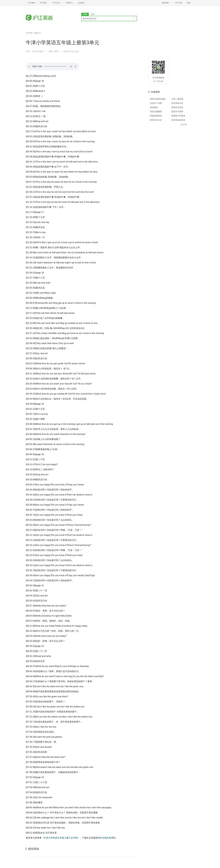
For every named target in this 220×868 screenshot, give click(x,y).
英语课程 (154, 107)
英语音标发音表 (178, 120)
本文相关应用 (107, 838)
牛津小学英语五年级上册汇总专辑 (61, 838)
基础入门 (38, 33)
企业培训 (81, 3)
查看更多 (184, 125)
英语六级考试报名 (158, 99)
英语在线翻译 (156, 112)
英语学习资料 (177, 112)
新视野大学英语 (178, 116)
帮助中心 (70, 3)
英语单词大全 (177, 103)
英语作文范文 (177, 107)
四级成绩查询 (156, 116)
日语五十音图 (156, 103)
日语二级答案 (177, 99)
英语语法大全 (156, 120)
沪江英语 (29, 33)
